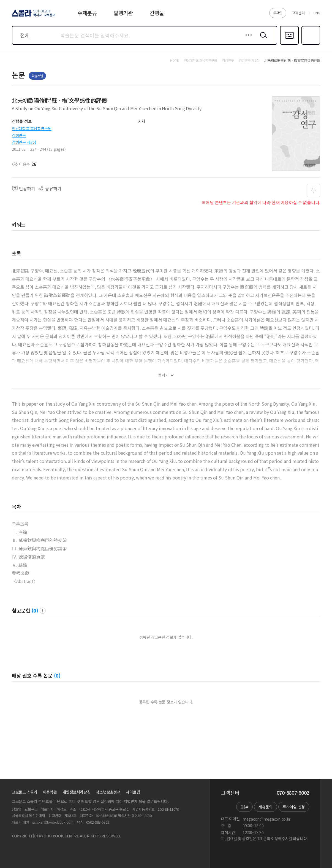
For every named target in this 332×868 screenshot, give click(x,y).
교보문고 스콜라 (25, 792)
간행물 (157, 13)
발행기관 (123, 13)
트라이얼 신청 (294, 807)
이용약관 (50, 792)
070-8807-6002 (293, 793)
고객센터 (298, 13)
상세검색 (247, 39)
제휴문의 (266, 807)
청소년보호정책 (108, 792)
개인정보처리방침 (77, 792)
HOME (175, 60)
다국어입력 (289, 44)
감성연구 (19, 135)
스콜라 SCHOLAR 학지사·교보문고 (33, 16)
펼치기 (163, 375)
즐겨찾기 (310, 44)
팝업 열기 (43, 611)
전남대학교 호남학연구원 (32, 128)
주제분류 (87, 13)
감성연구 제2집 (24, 142)
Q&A (244, 807)
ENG (317, 13)
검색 (262, 39)
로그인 (278, 13)
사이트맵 (133, 792)
